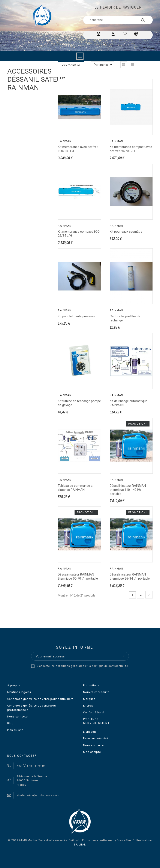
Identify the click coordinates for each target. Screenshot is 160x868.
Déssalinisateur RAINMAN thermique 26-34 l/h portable (130, 576)
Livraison (89, 732)
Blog (10, 723)
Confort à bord (93, 712)
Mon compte (92, 752)
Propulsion (91, 719)
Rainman (65, 141)
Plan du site (15, 730)
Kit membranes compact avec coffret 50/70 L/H (131, 149)
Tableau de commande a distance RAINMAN (75, 488)
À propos (14, 685)
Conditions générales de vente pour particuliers (40, 699)
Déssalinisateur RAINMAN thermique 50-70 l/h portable (78, 576)
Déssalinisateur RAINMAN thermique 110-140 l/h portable (128, 490)
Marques (89, 699)
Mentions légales (19, 692)
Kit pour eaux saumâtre (126, 232)
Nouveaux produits (96, 692)
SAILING (80, 845)
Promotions (91, 685)
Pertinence (101, 65)
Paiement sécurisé (96, 738)
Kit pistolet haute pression (76, 316)
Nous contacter (18, 717)
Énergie (88, 706)
